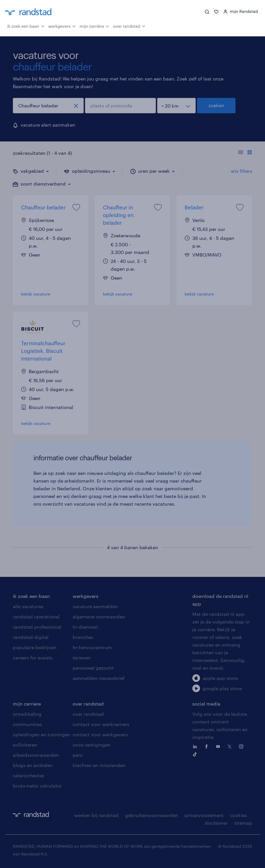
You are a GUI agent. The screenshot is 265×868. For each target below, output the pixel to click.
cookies (239, 815)
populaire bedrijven (35, 647)
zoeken (216, 105)
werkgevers (62, 26)
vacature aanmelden (95, 606)
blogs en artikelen (33, 765)
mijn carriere (27, 704)
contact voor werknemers (101, 724)
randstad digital (31, 637)
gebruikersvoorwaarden (152, 815)
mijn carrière (94, 26)
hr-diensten (85, 627)
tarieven (82, 658)
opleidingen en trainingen (42, 734)
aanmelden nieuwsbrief (99, 678)
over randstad (129, 26)
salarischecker (29, 775)
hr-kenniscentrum (92, 647)
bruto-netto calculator (37, 786)
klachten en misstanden (99, 765)
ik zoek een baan (26, 26)
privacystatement (204, 815)
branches (83, 637)
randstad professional (37, 627)
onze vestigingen (92, 745)
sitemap (243, 823)
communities (27, 724)
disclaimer (216, 823)
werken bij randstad (96, 815)
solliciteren (25, 745)
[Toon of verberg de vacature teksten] (245, 153)
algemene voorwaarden (99, 617)
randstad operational (36, 617)
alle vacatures (28, 606)
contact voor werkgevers (100, 734)
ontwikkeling (27, 714)
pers (78, 755)
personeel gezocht (93, 668)
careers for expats (33, 658)
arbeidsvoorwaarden (36, 755)
